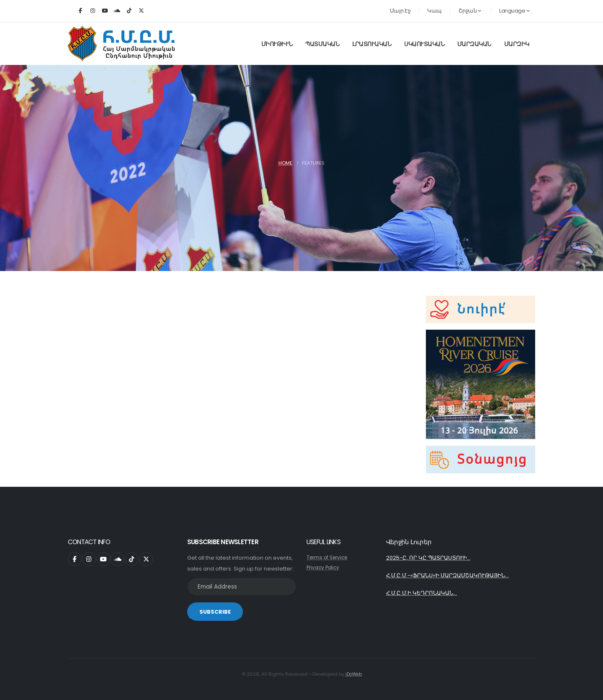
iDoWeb (354, 674)
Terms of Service (329, 558)
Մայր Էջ (400, 11)
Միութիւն (277, 44)
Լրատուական (372, 44)
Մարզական (474, 44)
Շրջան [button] (470, 11)
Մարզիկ (517, 44)
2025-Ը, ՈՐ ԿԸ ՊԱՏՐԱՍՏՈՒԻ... (431, 558)
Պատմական (322, 44)
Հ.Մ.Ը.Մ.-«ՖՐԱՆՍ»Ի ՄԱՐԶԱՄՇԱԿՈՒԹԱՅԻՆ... (452, 576)
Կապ (434, 11)
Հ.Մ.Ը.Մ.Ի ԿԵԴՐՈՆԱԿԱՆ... (424, 594)
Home (285, 163)
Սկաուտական (424, 44)
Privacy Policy (325, 568)
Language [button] (514, 11)
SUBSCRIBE (215, 612)
